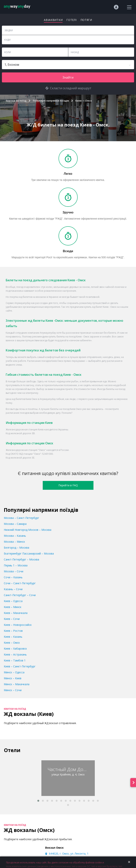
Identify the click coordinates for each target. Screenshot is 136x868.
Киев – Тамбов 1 (15, 660)
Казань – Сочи (13, 589)
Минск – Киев (13, 678)
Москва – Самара (15, 524)
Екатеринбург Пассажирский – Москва (29, 553)
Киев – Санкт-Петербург (20, 666)
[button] (38, 801)
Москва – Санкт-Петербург (21, 518)
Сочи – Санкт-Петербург (20, 583)
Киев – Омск (12, 643)
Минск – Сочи (13, 690)
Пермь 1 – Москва (16, 565)
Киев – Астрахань (15, 654)
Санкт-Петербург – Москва (21, 559)
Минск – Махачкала (17, 684)
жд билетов (26, 297)
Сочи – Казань (13, 577)
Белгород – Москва (16, 548)
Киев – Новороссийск (18, 625)
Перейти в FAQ (68, 485)
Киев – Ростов (13, 631)
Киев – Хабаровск (15, 649)
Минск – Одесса (14, 672)
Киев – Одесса (13, 601)
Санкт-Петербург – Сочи (20, 595)
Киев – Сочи (12, 619)
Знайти (68, 77)
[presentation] (133, 783)
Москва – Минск (14, 542)
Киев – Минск (13, 607)
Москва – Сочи (14, 571)
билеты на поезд (66, 337)
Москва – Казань (15, 536)
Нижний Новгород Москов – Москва (28, 530)
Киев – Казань (13, 637)
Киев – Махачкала (16, 613)
